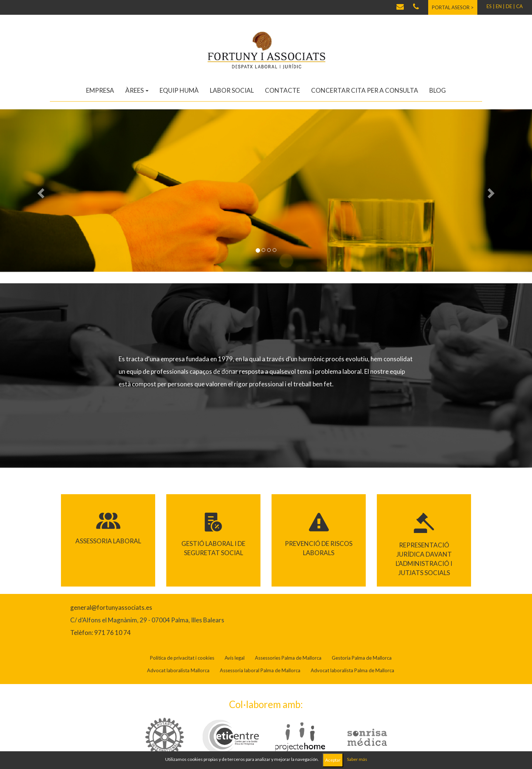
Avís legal (235, 658)
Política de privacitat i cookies (182, 658)
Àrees (137, 90)
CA (519, 6)
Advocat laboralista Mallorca (178, 670)
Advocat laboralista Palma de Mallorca (352, 670)
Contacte (282, 90)
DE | (510, 6)
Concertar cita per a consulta (365, 90)
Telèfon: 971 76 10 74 (100, 633)
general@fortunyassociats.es (111, 607)
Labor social (232, 90)
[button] (40, 191)
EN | (500, 6)
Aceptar (333, 760)
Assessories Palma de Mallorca (288, 658)
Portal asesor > (453, 7)
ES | (491, 6)
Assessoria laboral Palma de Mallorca (260, 670)
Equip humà (179, 90)
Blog (438, 90)
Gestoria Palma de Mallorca (362, 658)
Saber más (357, 759)
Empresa (100, 90)
